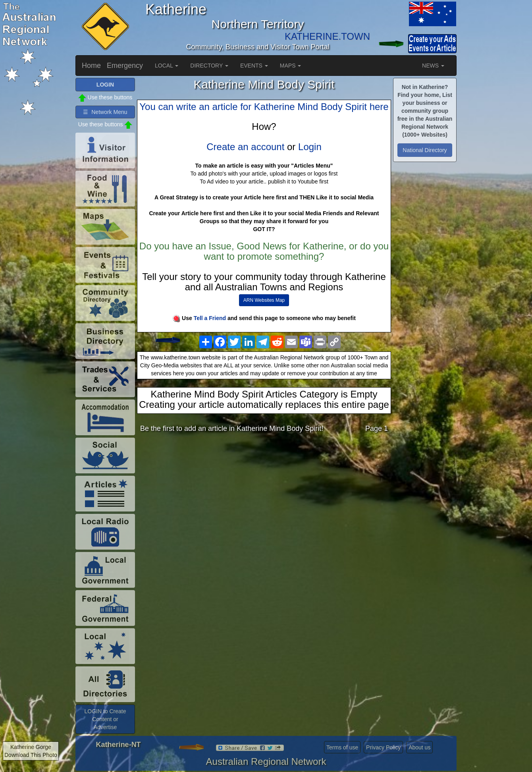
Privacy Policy (383, 747)
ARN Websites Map (264, 300)
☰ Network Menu (105, 112)
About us (419, 747)
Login (310, 147)
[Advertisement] (264, 502)
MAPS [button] (291, 66)
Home (91, 66)
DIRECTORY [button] (209, 66)
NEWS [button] (433, 66)
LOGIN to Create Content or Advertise (105, 719)
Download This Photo (31, 755)
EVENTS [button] (254, 66)
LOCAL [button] (167, 66)
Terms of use (342, 747)
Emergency (125, 66)
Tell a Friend (210, 318)
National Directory (425, 150)
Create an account (245, 147)
